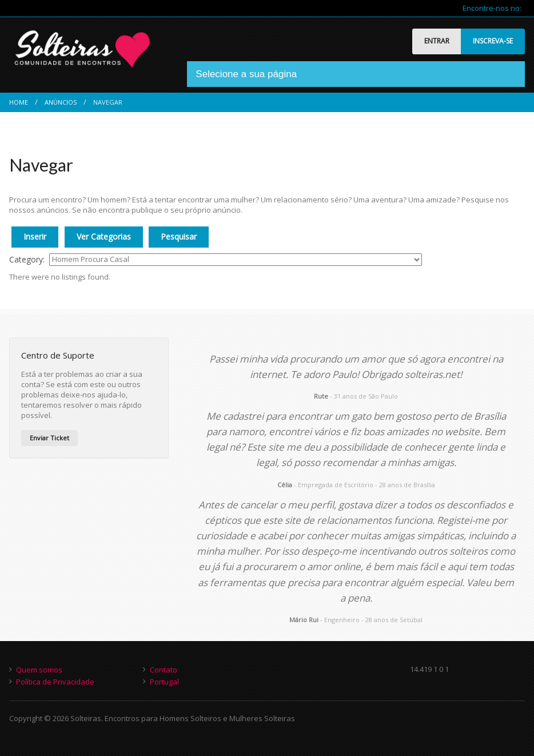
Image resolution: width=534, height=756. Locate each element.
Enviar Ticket (49, 438)
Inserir (35, 236)
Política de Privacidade (55, 682)
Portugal (164, 682)
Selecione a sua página (246, 74)
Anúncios (61, 102)
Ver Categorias (104, 236)
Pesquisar (179, 236)
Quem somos (39, 670)
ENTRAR (437, 41)
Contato (164, 670)
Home (19, 102)
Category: (27, 259)
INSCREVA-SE (493, 41)
